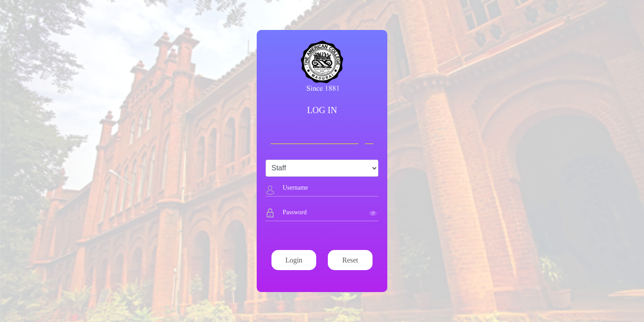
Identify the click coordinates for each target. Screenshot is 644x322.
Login (294, 260)
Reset (350, 260)
